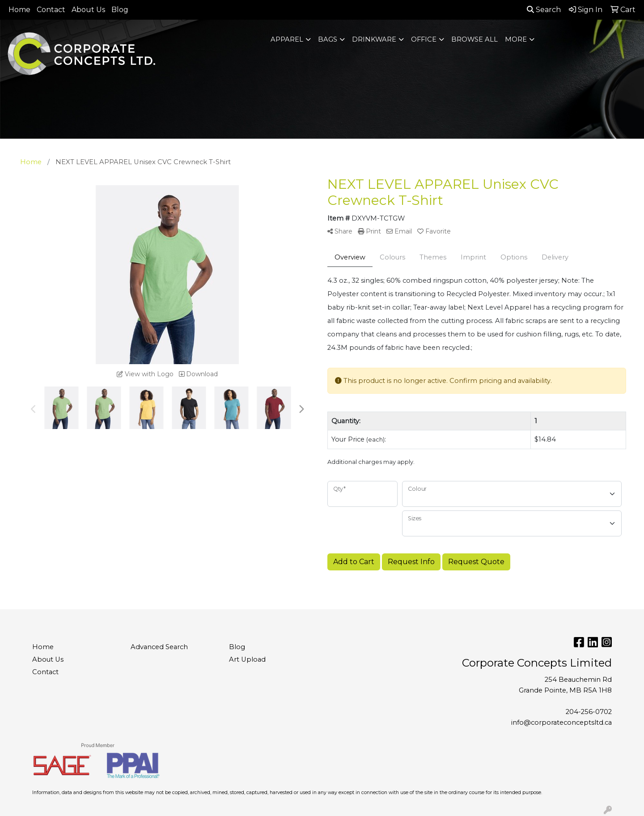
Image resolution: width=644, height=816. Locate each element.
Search (544, 10)
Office (424, 39)
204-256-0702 (589, 712)
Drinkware (374, 39)
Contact (51, 10)
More (516, 39)
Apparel (287, 39)
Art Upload (247, 659)
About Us (88, 10)
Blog (120, 10)
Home (19, 10)
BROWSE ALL (475, 39)
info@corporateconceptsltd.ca (561, 722)
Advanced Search (159, 647)
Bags (328, 39)
